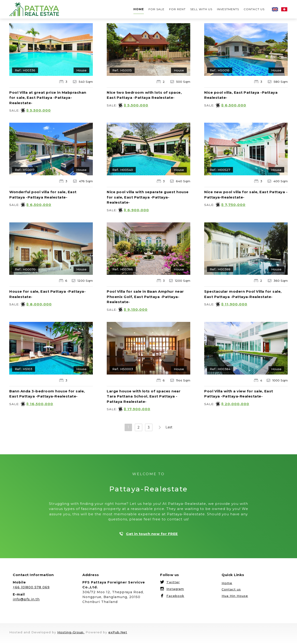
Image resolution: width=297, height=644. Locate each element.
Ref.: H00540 (123, 170)
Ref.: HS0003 (123, 369)
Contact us (254, 9)
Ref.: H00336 (25, 70)
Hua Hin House (235, 596)
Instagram (175, 589)
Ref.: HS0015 (122, 70)
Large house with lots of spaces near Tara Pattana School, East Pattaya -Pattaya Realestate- (144, 396)
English (275, 9)
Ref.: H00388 (220, 269)
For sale (157, 9)
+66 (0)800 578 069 (31, 587)
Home (139, 9)
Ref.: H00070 (25, 269)
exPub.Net (118, 632)
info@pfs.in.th (26, 599)
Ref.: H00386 (123, 269)
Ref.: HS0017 (25, 170)
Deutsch (284, 9)
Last (169, 427)
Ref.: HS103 (24, 369)
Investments (228, 9)
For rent (177, 9)
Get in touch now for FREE (152, 534)
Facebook (175, 596)
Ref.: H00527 (220, 170)
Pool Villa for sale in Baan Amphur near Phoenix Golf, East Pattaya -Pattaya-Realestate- (145, 297)
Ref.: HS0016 (220, 70)
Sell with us (201, 9)
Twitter (173, 582)
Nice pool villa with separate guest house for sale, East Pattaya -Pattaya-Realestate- (148, 197)
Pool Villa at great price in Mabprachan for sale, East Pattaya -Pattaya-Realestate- (48, 98)
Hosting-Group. (71, 632)
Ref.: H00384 (220, 369)
